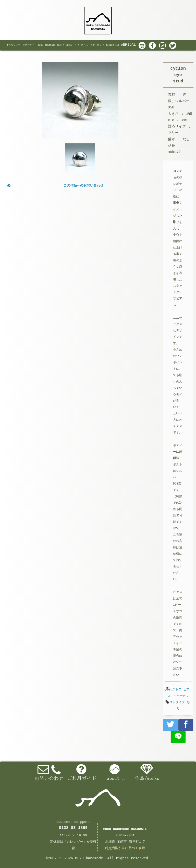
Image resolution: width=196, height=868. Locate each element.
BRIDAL (129, 45)
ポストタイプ (176, 702)
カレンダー (75, 842)
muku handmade (89, 858)
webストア (174, 690)
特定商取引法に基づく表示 (125, 848)
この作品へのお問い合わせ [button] (55, 186)
